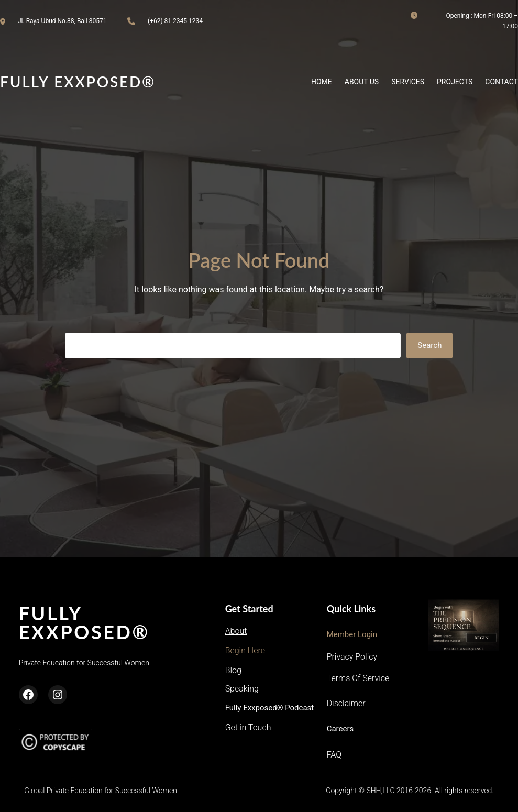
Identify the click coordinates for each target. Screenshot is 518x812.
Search (429, 345)
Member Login (352, 634)
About (236, 631)
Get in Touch (248, 727)
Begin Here (245, 650)
